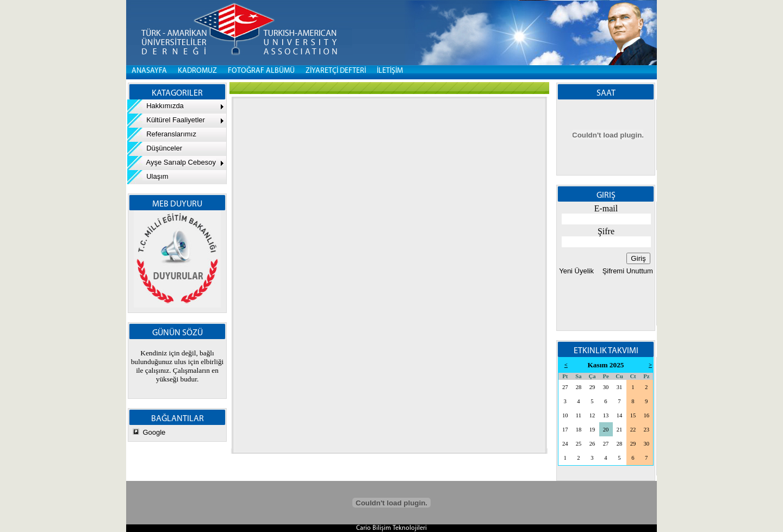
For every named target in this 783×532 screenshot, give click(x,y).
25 (579, 444)
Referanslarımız (162, 134)
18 (579, 430)
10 (565, 415)
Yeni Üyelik (576, 271)
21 (620, 430)
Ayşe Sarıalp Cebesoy (172, 162)
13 (606, 415)
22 (633, 430)
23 (646, 430)
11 (579, 415)
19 (592, 430)
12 (592, 415)
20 (606, 430)
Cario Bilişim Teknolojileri (391, 528)
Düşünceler (155, 148)
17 (565, 430)
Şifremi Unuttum (627, 271)
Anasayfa (149, 71)
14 (620, 415)
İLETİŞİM (390, 71)
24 (565, 444)
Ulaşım (148, 176)
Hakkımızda (156, 106)
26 (592, 444)
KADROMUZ (197, 71)
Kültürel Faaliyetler (166, 120)
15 (633, 415)
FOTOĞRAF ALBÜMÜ (261, 71)
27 (565, 387)
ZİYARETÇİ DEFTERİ (336, 71)
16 (646, 415)
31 (620, 387)
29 (592, 387)
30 (606, 387)
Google (154, 432)
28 (579, 387)
